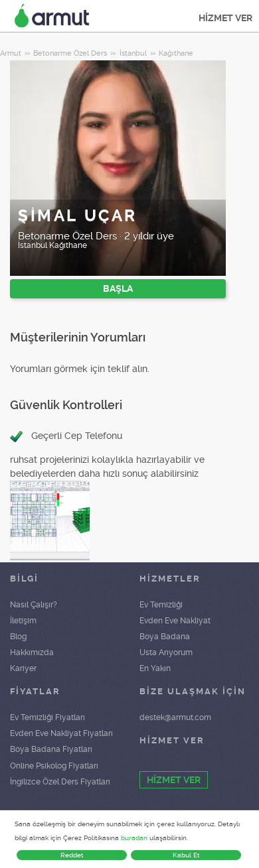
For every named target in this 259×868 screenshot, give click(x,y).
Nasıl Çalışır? (34, 605)
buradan (134, 838)
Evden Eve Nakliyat (175, 621)
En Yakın (155, 668)
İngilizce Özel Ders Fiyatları (60, 782)
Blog (18, 637)
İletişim (23, 621)
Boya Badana (165, 637)
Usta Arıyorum (166, 652)
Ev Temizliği (161, 605)
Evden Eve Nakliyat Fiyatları (61, 733)
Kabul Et (186, 855)
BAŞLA (118, 288)
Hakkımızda (32, 652)
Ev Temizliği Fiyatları (47, 717)
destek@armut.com (175, 717)
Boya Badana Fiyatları (51, 749)
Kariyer (23, 668)
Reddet (72, 855)
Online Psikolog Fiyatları (54, 766)
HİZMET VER (225, 18)
